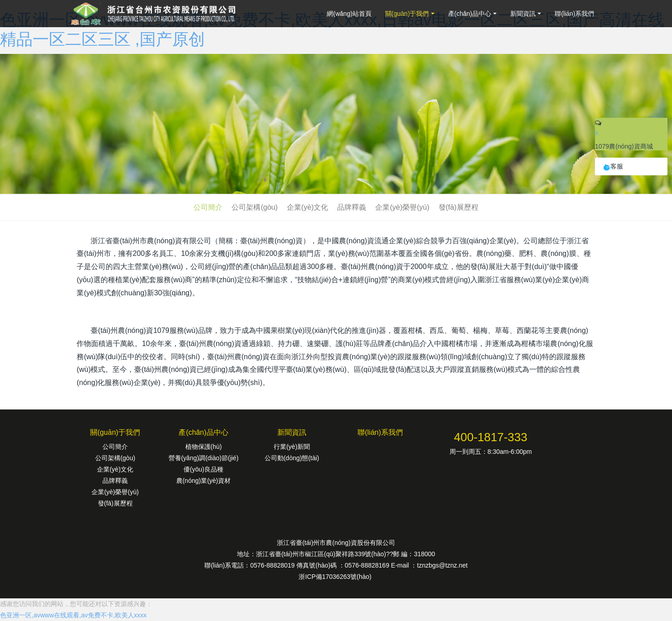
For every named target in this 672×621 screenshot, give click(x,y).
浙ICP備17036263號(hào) (336, 577)
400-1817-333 (491, 437)
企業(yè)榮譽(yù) (402, 207)
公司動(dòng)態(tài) (292, 458)
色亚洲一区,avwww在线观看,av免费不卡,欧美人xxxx (73, 615)
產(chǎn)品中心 (470, 14)
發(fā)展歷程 (459, 207)
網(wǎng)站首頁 (349, 14)
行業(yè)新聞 (292, 447)
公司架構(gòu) (254, 207)
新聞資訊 (523, 14)
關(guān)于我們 (407, 14)
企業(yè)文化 (308, 207)
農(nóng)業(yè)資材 (204, 481)
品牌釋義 (352, 207)
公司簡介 (208, 207)
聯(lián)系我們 (574, 14)
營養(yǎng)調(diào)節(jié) (204, 458)
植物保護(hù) (204, 447)
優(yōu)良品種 (203, 469)
